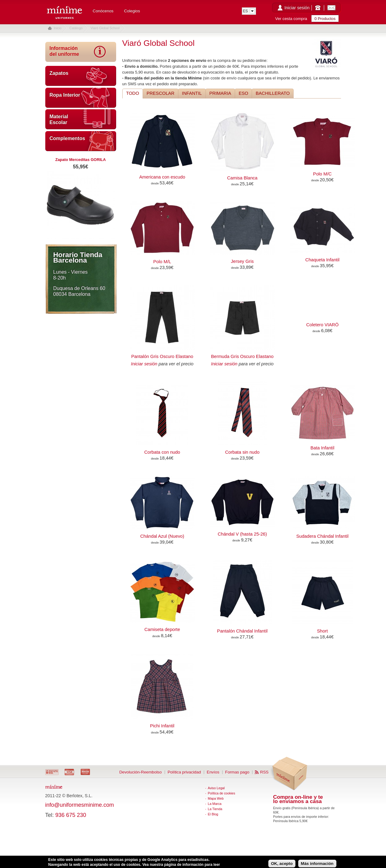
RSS (264, 772)
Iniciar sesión (297, 8)
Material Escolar (59, 119)
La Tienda (215, 809)
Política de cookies (222, 793)
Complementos (67, 138)
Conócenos (103, 11)
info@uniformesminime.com (80, 805)
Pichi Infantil (162, 726)
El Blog (213, 814)
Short (322, 631)
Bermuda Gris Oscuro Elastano (242, 356)
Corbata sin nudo (242, 452)
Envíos (213, 772)
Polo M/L (162, 262)
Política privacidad (184, 772)
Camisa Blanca (242, 178)
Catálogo (76, 28)
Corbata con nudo (162, 452)
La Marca (215, 804)
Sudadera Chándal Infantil (322, 536)
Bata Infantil (322, 448)
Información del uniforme (64, 51)
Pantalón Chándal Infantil (242, 631)
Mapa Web (216, 798)
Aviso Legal (216, 788)
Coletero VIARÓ (322, 325)
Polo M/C (322, 174)
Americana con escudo (162, 177)
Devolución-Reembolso (140, 772)
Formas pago (237, 772)
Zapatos (59, 73)
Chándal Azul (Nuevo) (162, 536)
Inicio (58, 28)
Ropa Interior (65, 95)
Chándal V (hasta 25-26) (242, 534)
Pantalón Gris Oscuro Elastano (162, 356)
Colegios (132, 11)
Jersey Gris (242, 261)
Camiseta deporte (162, 629)
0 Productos (325, 19)
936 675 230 (71, 815)
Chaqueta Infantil (322, 260)
